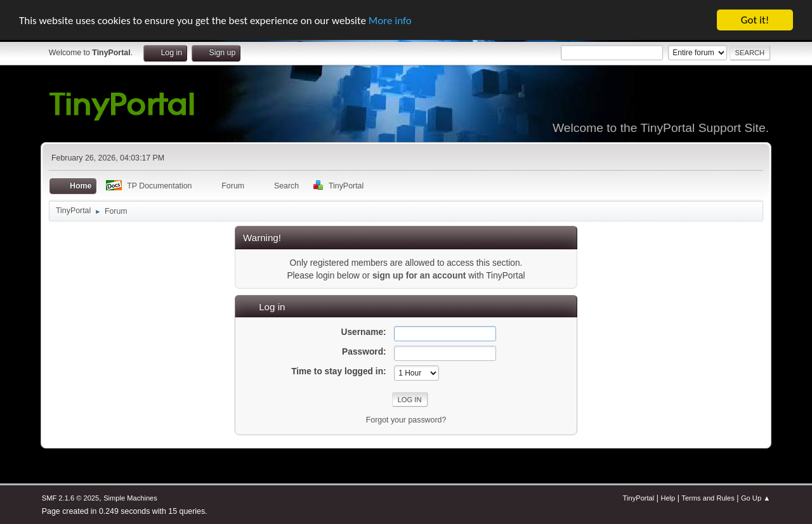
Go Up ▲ (756, 498)
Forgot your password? (406, 420)
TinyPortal (639, 498)
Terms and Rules (708, 498)
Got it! (755, 20)
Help (668, 498)
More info (390, 21)
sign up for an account (419, 276)
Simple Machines (130, 498)
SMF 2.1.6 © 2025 (70, 498)
